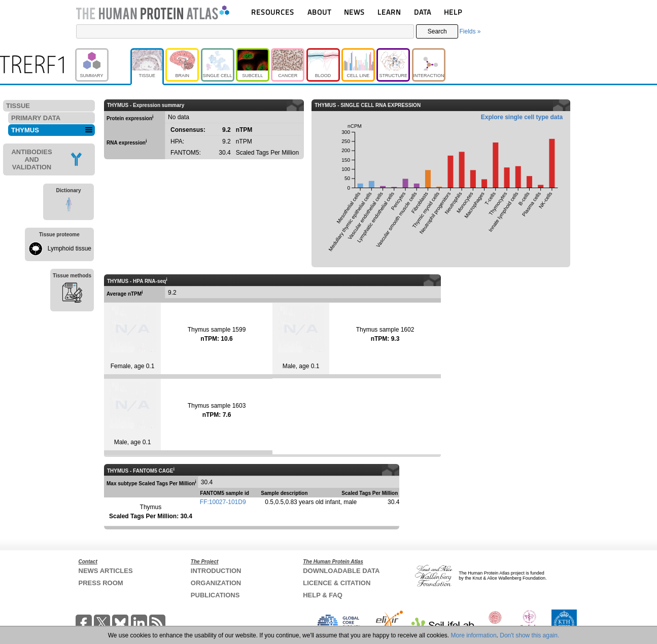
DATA (423, 12)
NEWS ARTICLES (106, 571)
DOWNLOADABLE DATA (341, 571)
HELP (453, 12)
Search (437, 31)
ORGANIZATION (216, 583)
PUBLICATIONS (215, 595)
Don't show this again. (529, 635)
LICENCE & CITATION (337, 583)
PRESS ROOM (101, 583)
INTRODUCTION (216, 571)
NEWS (354, 12)
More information (474, 635)
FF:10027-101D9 (223, 502)
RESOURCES (273, 12)
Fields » (470, 31)
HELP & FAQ (323, 595)
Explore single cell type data (522, 117)
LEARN (389, 12)
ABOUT (319, 12)
